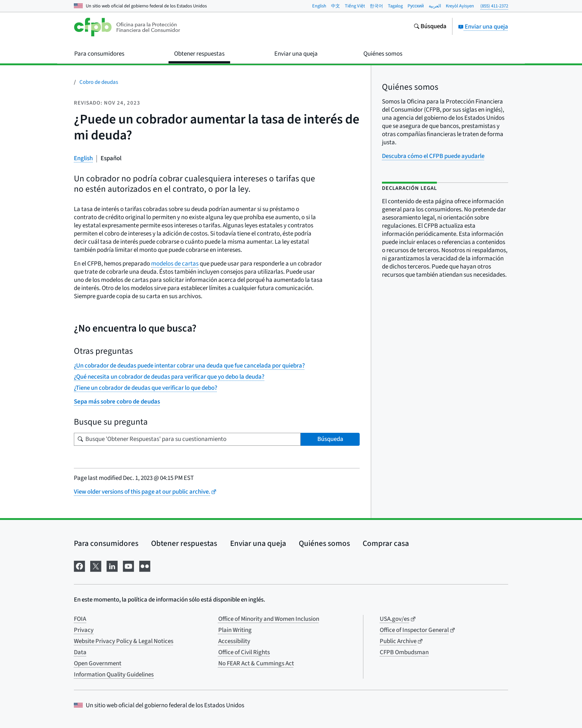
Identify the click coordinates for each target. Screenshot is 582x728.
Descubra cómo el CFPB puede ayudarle (433, 156)
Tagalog (395, 6)
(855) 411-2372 (494, 6)
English (319, 6)
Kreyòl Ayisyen (460, 6)
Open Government (98, 663)
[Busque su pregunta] (187, 439)
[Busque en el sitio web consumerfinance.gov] (430, 27)
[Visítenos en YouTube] (128, 566)
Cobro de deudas (99, 82)
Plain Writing (235, 630)
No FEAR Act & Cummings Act (256, 663)
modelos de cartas (175, 264)
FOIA (80, 619)
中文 (336, 6)
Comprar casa (386, 543)
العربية (435, 6)
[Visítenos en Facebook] (79, 566)
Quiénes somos (324, 543)
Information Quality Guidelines (114, 675)
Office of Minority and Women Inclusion (269, 619)
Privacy (84, 630)
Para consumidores (106, 543)
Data (80, 652)
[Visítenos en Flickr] (145, 566)
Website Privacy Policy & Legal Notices (124, 641)
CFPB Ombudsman (404, 652)
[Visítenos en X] (96, 566)
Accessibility (234, 641)
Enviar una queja (483, 27)
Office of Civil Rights (244, 652)
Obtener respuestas (184, 543)
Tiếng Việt (355, 6)
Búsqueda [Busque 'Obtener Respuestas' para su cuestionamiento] (330, 439)
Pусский (416, 6)
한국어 (376, 6)
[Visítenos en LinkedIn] (112, 566)
